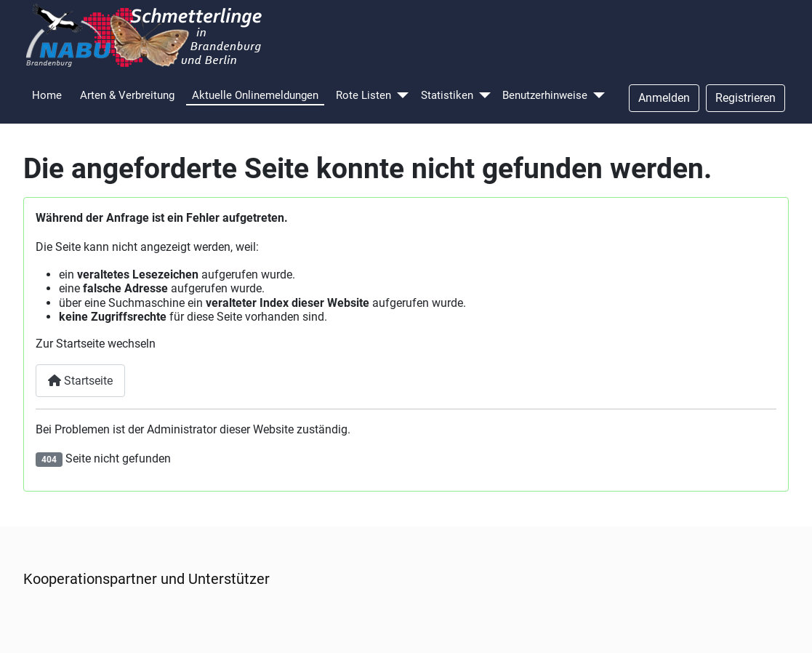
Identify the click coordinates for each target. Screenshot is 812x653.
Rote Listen (363, 95)
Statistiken (447, 95)
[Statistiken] (485, 96)
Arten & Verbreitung (127, 95)
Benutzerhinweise (545, 95)
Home (47, 95)
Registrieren (745, 98)
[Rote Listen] (403, 96)
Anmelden (664, 98)
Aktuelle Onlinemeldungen (255, 95)
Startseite (80, 381)
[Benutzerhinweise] (599, 96)
